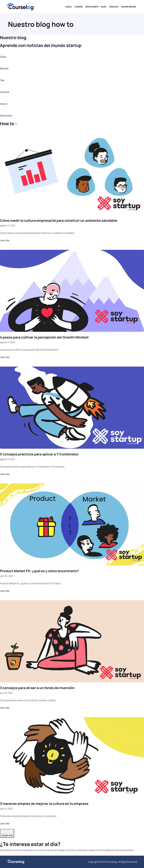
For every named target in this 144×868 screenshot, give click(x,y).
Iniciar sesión (129, 7)
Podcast (114, 7)
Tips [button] (2, 80)
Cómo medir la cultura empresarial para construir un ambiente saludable (59, 220)
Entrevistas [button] (6, 116)
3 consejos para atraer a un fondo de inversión (37, 688)
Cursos (79, 7)
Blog (104, 7)
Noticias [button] (4, 68)
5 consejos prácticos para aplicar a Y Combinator (39, 454)
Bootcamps (92, 7)
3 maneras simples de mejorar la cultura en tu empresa (44, 804)
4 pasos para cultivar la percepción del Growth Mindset (44, 337)
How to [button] (4, 104)
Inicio (69, 7)
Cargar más (7, 835)
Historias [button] (5, 92)
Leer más (5, 240)
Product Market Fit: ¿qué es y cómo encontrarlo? (39, 571)
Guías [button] (3, 57)
